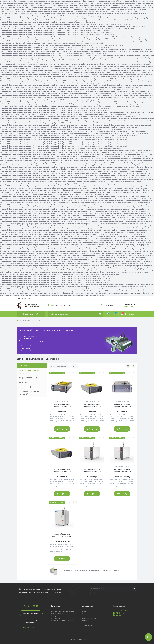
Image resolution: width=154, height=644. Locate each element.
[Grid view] (134, 366)
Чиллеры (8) (24, 382)
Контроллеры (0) (25, 387)
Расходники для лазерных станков (63, 621)
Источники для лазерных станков (63, 611)
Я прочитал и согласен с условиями (112, 593)
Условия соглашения (89, 618)
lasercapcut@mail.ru (31, 627)
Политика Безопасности (108, 593)
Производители (87, 625)
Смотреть (26, 348)
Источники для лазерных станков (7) (29, 372)
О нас (84, 611)
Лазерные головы (57, 613)
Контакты (85, 621)
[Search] (100, 314)
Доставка (85, 613)
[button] (130, 304)
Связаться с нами (31, 613)
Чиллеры (54, 616)
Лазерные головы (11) (28, 378)
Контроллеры (56, 618)
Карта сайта (86, 623)
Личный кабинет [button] (24, 298)
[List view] (128, 366)
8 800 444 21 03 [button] (31, 606)
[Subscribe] (134, 588)
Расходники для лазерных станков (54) (29, 393)
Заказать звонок (129, 306)
